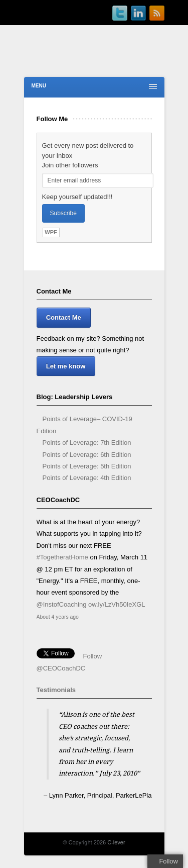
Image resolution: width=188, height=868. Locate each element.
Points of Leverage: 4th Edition (87, 478)
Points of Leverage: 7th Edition (87, 443)
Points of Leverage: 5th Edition (87, 466)
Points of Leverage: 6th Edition (87, 455)
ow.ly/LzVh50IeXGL (117, 604)
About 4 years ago (58, 617)
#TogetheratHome (62, 557)
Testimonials (56, 690)
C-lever (116, 842)
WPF (51, 232)
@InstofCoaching (62, 604)
